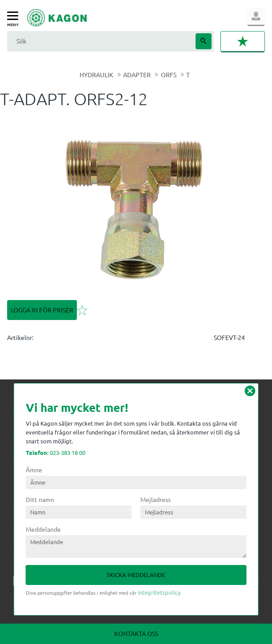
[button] (15, 16)
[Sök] (204, 41)
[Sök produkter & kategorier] (100, 41)
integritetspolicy (159, 592)
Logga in (256, 16)
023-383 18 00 (56, 452)
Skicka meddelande (136, 575)
